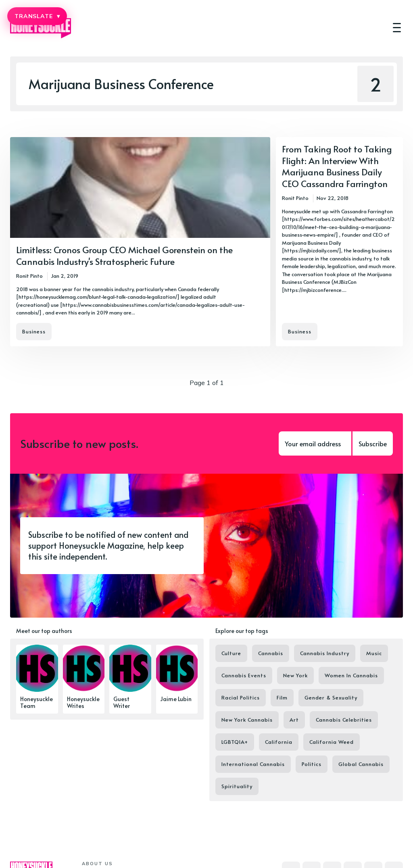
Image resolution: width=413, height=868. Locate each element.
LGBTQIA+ (235, 742)
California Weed (332, 742)
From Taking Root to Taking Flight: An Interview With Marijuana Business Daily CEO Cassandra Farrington (337, 166)
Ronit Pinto (29, 276)
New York (295, 675)
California (279, 742)
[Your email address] (315, 443)
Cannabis (271, 653)
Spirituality (237, 786)
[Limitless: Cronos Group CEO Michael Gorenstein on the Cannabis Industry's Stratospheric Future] (140, 242)
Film (282, 697)
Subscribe (373, 443)
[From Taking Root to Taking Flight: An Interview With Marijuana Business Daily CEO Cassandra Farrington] (339, 242)
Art (294, 720)
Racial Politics (241, 697)
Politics (312, 764)
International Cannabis (253, 764)
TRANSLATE (37, 16)
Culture (231, 653)
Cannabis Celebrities (344, 720)
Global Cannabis (361, 764)
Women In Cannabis (351, 675)
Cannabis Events (244, 675)
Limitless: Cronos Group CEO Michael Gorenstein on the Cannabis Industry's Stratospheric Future (124, 255)
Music (374, 653)
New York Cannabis (247, 720)
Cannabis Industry (325, 653)
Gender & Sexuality (331, 697)
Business (34, 331)
